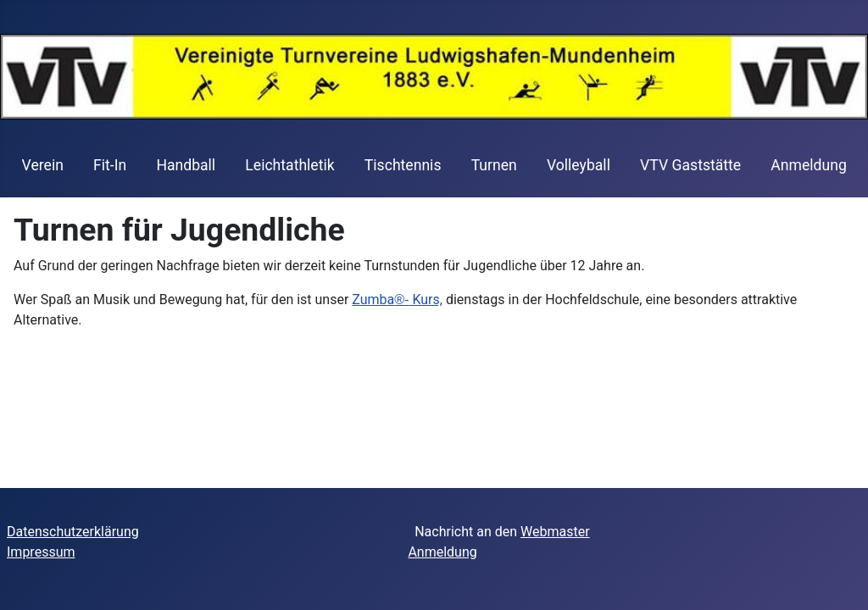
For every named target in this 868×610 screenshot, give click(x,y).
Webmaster (555, 532)
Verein (43, 165)
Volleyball (579, 165)
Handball (186, 165)
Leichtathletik (289, 165)
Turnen (494, 165)
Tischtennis (403, 165)
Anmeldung (808, 165)
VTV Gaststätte (690, 165)
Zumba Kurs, (397, 299)
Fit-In (110, 165)
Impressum (41, 552)
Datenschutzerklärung (73, 532)
